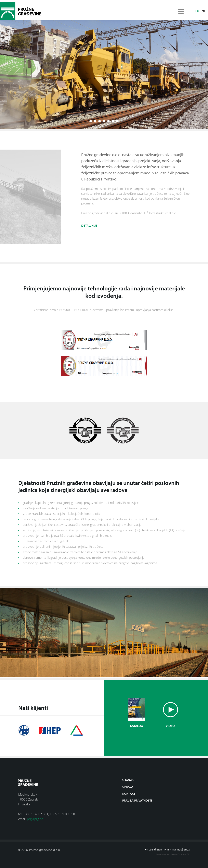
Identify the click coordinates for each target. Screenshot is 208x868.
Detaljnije (89, 227)
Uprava (128, 787)
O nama (128, 780)
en (203, 11)
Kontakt (129, 794)
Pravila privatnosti (137, 800)
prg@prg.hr (35, 819)
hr (197, 11)
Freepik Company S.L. (180, 854)
